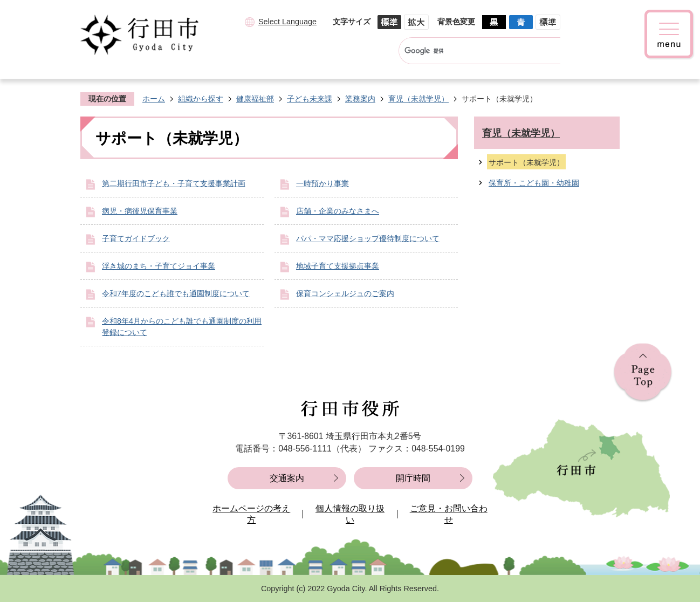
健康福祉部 (255, 99)
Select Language (287, 22)
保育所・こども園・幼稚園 (534, 183)
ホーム (154, 99)
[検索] (469, 51)
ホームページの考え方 (251, 514)
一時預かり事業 (322, 183)
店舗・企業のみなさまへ (338, 211)
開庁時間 (413, 478)
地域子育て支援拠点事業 (338, 266)
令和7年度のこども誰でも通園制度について (176, 293)
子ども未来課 (310, 99)
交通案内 (287, 478)
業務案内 (360, 99)
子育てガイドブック (136, 238)
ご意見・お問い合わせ (449, 514)
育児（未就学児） (418, 99)
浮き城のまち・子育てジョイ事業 (159, 266)
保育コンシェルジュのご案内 (345, 293)
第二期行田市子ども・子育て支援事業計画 (174, 183)
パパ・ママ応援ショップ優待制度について (368, 238)
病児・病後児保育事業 (140, 211)
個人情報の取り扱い (350, 514)
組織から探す (201, 99)
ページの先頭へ (643, 373)
